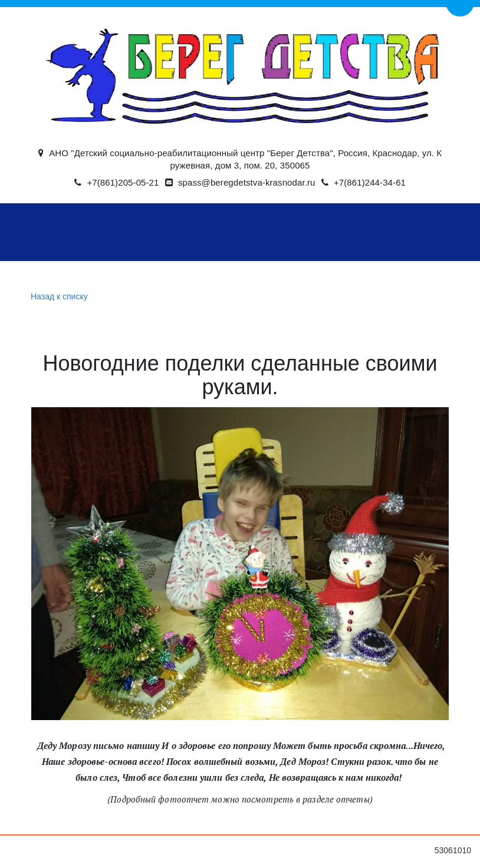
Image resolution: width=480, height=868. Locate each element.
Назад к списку (58, 297)
